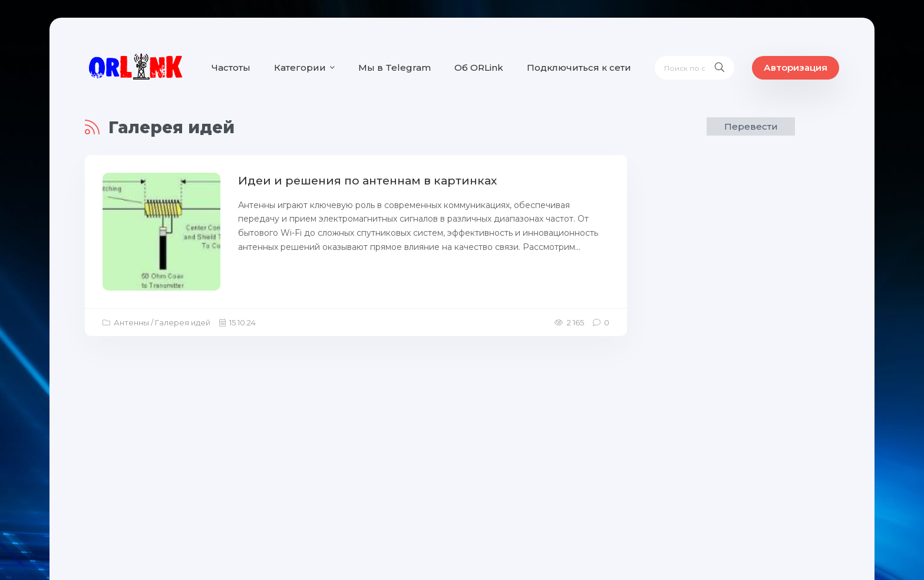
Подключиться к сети (579, 67)
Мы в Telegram (395, 67)
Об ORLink (479, 67)
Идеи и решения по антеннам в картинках (367, 181)
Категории (300, 67)
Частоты (231, 67)
